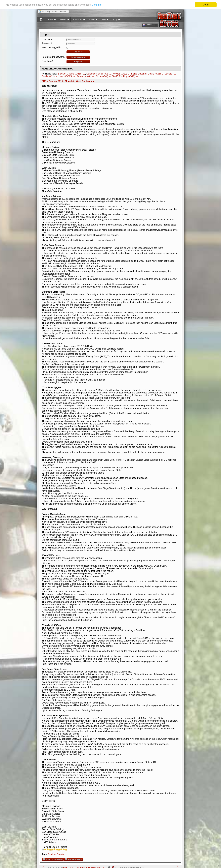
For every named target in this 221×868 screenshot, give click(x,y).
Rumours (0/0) (84, 76)
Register (78, 62)
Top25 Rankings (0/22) (124, 76)
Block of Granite (56, 854)
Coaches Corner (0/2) (97, 74)
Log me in (78, 52)
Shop (115, 20)
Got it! (206, 5)
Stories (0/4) (102, 76)
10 (66, 849)
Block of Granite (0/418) (70, 74)
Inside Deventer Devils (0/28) (146, 74)
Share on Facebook (53, 859)
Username (47, 39)
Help (104, 20)
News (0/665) (66, 76)
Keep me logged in (51, 47)
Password (47, 43)
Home (50, 20)
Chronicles (78, 20)
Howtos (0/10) (120, 74)
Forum (92, 20)
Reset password (78, 57)
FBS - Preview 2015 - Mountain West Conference (68, 81)
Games (63, 20)
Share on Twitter (74, 859)
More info (97, 5)
